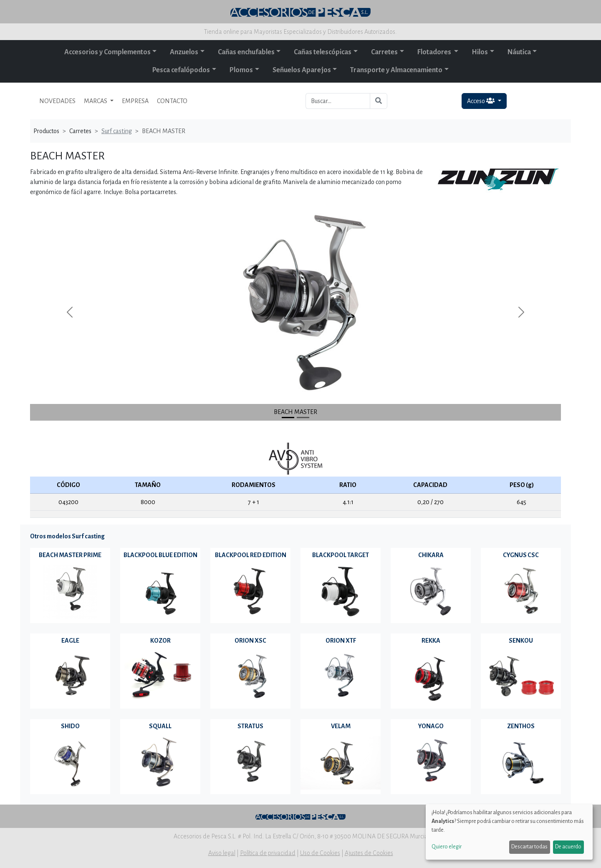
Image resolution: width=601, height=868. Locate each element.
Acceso (481, 101)
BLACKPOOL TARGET (341, 555)
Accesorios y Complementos (107, 52)
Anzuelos (184, 52)
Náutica (519, 52)
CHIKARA (431, 555)
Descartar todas (529, 847)
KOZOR (160, 641)
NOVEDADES (57, 101)
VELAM (341, 726)
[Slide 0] (288, 418)
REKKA (431, 641)
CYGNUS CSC (521, 555)
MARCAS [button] (96, 101)
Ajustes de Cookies (369, 853)
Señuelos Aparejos (302, 70)
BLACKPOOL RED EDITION (251, 555)
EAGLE (70, 641)
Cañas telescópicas (323, 52)
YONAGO (431, 726)
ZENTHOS (521, 726)
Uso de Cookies (320, 853)
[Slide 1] (303, 418)
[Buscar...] (338, 101)
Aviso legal (222, 853)
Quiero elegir (447, 847)
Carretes (384, 52)
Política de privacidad (268, 853)
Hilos (480, 52)
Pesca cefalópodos (181, 70)
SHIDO (70, 726)
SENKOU (521, 641)
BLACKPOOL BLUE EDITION (160, 555)
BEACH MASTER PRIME (70, 555)
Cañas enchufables (246, 52)
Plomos (241, 70)
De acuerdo (568, 847)
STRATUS (250, 726)
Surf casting (117, 131)
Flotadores (435, 52)
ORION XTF (341, 641)
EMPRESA (135, 101)
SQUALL (160, 726)
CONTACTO (172, 101)
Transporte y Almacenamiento (396, 70)
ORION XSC (250, 641)
